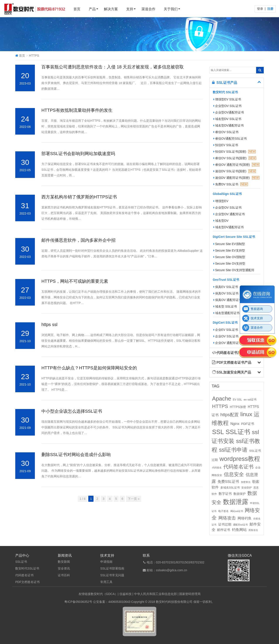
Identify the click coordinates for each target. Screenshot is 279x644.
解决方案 (111, 9)
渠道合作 (148, 9)
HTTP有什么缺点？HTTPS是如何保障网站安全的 (89, 368)
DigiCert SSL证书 (225, 323)
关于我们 (171, 9)
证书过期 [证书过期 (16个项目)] (225, 524)
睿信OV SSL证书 (226, 132)
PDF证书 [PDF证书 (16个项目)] (248, 424)
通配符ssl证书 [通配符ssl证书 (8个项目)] (240, 525)
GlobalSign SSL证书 (227, 194)
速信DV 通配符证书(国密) (236, 178)
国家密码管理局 (190, 594)
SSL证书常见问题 (112, 575)
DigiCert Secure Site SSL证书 (234, 237)
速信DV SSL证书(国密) (235, 171)
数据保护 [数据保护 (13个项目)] (240, 494)
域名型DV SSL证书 (227, 119)
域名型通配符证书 (226, 313)
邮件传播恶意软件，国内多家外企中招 (78, 240)
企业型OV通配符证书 (229, 112)
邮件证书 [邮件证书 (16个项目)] (224, 530)
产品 (92, 9)
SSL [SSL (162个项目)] (218, 432)
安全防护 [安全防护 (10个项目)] (247, 488)
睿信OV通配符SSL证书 (230, 139)
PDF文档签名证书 (27, 582)
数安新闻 (64, 562)
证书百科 (64, 575)
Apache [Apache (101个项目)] (222, 399)
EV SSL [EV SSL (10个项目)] (237, 400)
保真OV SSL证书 (226, 293)
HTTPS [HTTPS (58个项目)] (220, 406)
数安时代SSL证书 (27, 568)
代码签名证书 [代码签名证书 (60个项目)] (238, 467)
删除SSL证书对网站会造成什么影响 (76, 455)
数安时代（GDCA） (104, 594)
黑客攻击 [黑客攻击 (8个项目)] (253, 530)
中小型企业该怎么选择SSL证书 (72, 411)
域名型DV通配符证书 (229, 125)
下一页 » (134, 499)
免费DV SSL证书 (231, 184)
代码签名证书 (24, 575)
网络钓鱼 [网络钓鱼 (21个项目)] (245, 518)
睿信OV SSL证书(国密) (235, 158)
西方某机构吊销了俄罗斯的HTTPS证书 (79, 197)
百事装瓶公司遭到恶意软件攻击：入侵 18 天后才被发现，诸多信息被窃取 (113, 67)
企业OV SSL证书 (226, 336)
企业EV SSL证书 (226, 330)
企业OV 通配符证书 (228, 343)
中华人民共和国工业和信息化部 (155, 594)
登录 (260, 9)
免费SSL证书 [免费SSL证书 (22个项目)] (228, 482)
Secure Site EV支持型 (229, 250)
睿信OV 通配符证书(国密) (236, 165)
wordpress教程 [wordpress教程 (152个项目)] (240, 459)
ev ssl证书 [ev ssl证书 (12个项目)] (250, 400)
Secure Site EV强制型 (229, 244)
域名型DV (221, 221)
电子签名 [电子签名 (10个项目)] (223, 511)
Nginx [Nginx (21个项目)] (235, 424)
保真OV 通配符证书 (228, 300)
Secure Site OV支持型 (229, 264)
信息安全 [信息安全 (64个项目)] (234, 474)
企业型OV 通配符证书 (229, 214)
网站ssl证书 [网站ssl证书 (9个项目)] (237, 511)
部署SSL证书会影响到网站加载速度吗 (78, 154)
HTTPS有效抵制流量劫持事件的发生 (77, 110)
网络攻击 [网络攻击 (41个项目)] (227, 518)
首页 (77, 9)
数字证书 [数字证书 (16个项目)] (225, 494)
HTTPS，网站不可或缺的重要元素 (75, 281)
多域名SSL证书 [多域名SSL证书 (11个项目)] (230, 488)
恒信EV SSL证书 (226, 145)
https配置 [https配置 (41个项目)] (230, 415)
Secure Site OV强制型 (229, 257)
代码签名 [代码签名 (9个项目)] (217, 468)
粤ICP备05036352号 (78, 602)
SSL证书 (21, 562)
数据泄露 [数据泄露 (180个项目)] (236, 502)
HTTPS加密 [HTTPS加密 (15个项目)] (238, 407)
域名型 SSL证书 (225, 306)
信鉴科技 (126, 594)
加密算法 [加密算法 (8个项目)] (246, 482)
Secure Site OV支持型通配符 (234, 270)
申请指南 (106, 562)
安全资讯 (64, 568)
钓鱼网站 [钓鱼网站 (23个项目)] (239, 530)
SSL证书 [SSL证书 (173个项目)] (238, 432)
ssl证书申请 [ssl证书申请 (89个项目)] (233, 450)
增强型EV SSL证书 (227, 99)
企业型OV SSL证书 (227, 106)
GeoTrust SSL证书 (226, 280)
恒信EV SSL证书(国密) (235, 152)
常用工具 (106, 582)
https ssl (49, 325)
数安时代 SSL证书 (225, 92)
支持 (130, 9)
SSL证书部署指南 (112, 568)
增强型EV (221, 201)
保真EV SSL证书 (226, 287)
